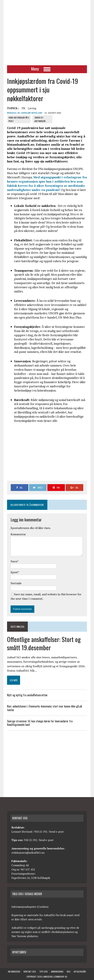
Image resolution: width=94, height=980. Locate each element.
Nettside (16, 583)
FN (23, 108)
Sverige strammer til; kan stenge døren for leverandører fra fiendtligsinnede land (40, 723)
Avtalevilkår (80, 972)
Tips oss (43, 972)
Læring (32, 108)
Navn (14, 561)
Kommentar (18, 534)
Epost (14, 572)
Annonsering (57, 972)
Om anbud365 (14, 972)
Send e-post (57, 832)
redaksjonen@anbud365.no (28, 853)
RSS (69, 972)
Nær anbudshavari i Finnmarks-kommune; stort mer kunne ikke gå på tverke (44, 708)
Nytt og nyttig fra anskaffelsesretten (27, 695)
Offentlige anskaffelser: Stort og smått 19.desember (44, 643)
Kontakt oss (30, 972)
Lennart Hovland (32, 113)
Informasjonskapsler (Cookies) (30, 907)
